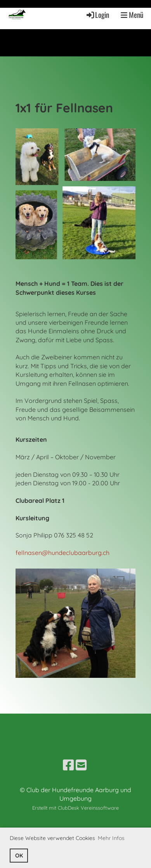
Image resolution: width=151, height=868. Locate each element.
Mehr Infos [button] (111, 838)
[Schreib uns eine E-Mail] (81, 765)
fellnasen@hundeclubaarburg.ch (62, 553)
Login (97, 15)
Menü (132, 15)
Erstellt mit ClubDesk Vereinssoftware (75, 808)
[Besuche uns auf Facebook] (68, 765)
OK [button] (19, 856)
